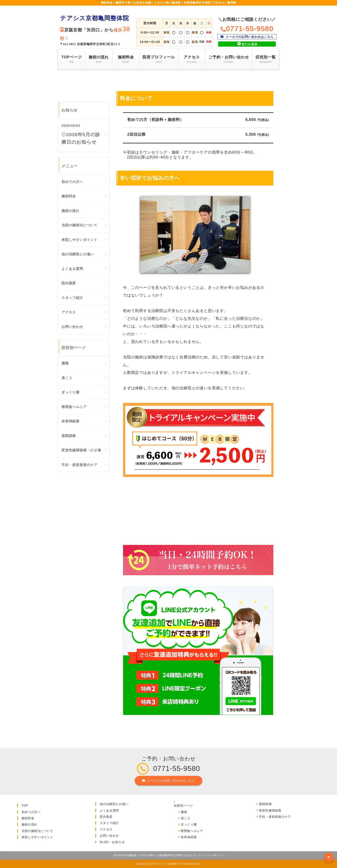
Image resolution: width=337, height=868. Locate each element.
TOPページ (71, 60)
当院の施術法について (80, 225)
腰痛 (65, 363)
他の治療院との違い (78, 254)
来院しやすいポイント (80, 240)
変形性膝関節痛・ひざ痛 (81, 450)
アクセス (192, 60)
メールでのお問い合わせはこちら (247, 37)
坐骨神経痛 (70, 421)
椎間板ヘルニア (74, 407)
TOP (25, 806)
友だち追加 (247, 44)
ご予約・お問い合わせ (229, 60)
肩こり (67, 378)
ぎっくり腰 (70, 392)
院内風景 (69, 283)
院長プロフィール (159, 60)
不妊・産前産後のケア (80, 465)
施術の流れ (99, 60)
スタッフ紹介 (72, 298)
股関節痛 (69, 436)
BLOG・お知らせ (112, 842)
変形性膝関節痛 (270, 810)
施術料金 (126, 60)
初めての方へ (72, 182)
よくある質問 (72, 269)
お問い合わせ (72, 327)
